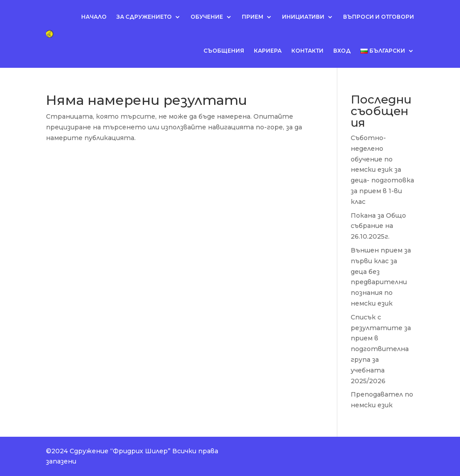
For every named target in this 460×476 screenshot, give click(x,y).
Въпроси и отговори (379, 17)
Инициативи (303, 17)
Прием (253, 17)
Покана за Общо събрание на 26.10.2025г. (378, 226)
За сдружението (144, 17)
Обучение (207, 17)
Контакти (307, 51)
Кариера (268, 51)
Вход (342, 51)
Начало (94, 17)
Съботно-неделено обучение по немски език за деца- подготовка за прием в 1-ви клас (382, 170)
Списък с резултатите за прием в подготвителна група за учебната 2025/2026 (381, 349)
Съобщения (224, 51)
